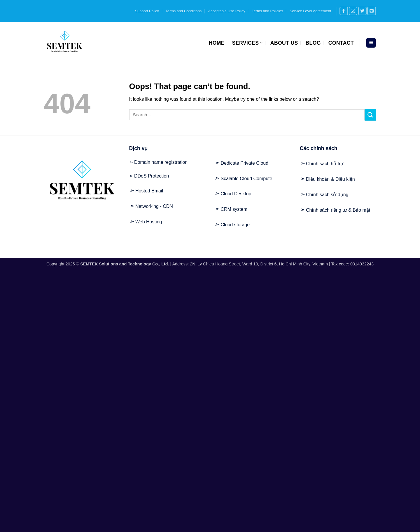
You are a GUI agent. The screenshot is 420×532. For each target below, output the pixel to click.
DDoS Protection (152, 176)
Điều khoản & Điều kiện (330, 179)
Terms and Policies (267, 11)
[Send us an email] (371, 11)
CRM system (234, 209)
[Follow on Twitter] (362, 11)
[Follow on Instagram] (353, 11)
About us (284, 43)
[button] (371, 43)
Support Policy (147, 11)
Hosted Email (149, 191)
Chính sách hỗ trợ (325, 164)
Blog (313, 43)
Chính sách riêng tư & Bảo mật (338, 210)
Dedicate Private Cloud (244, 163)
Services (247, 43)
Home (217, 43)
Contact (341, 43)
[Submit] (370, 115)
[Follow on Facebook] (344, 11)
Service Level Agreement (310, 11)
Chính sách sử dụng (327, 195)
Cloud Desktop (236, 194)
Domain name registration (161, 162)
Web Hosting (149, 222)
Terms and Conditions (183, 11)
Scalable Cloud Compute (246, 179)
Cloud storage (235, 225)
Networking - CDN (154, 206)
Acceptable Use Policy (227, 11)
